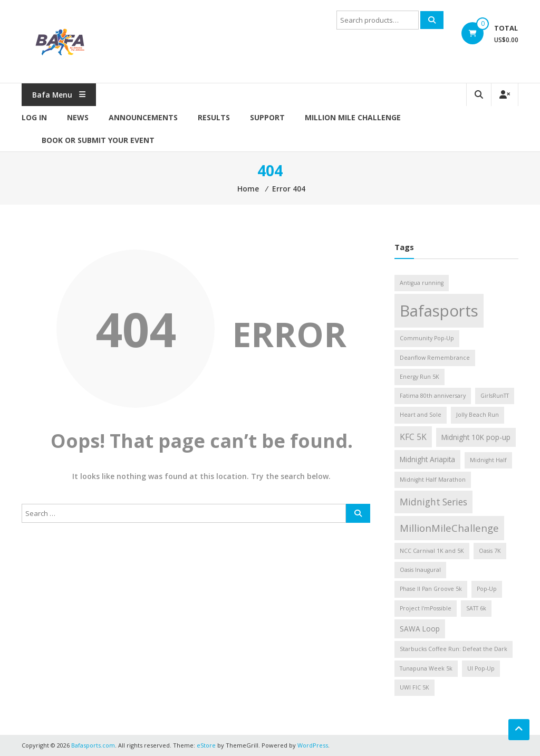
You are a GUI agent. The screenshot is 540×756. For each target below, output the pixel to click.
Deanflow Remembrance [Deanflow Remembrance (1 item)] (435, 358)
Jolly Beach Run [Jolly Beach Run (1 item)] (478, 415)
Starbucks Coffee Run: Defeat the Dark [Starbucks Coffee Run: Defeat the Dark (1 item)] (454, 649)
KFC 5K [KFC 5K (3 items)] (413, 437)
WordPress (313, 745)
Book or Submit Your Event (98, 140)
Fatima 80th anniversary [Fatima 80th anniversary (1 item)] (433, 396)
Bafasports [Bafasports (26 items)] (439, 311)
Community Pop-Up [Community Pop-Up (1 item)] (427, 338)
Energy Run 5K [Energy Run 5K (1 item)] (420, 377)
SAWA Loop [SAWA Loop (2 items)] (420, 629)
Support (267, 117)
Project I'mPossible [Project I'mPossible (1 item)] (426, 608)
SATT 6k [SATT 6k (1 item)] (476, 608)
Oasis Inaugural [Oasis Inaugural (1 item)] (420, 570)
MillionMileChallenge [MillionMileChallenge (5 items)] (449, 528)
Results (214, 117)
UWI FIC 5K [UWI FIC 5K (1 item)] (414, 687)
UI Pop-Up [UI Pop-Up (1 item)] (481, 668)
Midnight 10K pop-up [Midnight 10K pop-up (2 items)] (476, 437)
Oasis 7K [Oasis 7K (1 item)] (490, 551)
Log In (34, 117)
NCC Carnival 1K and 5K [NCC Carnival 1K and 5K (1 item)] (432, 551)
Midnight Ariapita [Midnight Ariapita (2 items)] (427, 459)
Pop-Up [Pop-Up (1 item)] (487, 589)
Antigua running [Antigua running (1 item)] (422, 283)
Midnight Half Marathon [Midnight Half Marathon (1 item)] (433, 480)
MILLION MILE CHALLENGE (353, 117)
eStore (206, 745)
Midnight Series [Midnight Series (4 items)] (433, 502)
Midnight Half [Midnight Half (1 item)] (488, 460)
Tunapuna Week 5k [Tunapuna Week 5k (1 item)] (426, 668)
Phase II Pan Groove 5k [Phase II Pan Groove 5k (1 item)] (431, 589)
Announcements (143, 117)
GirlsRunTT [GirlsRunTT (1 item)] (495, 396)
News (78, 117)
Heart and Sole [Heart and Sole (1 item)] (421, 415)
